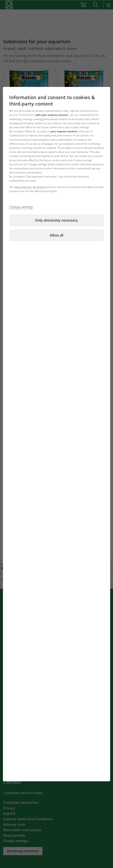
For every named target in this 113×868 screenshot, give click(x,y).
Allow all (56, 235)
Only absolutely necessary (56, 220)
